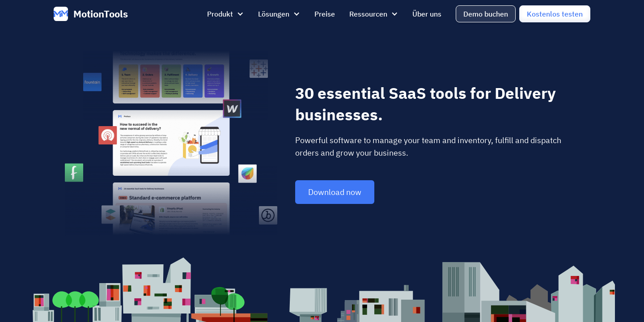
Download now (335, 192)
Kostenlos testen (555, 14)
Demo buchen (486, 14)
